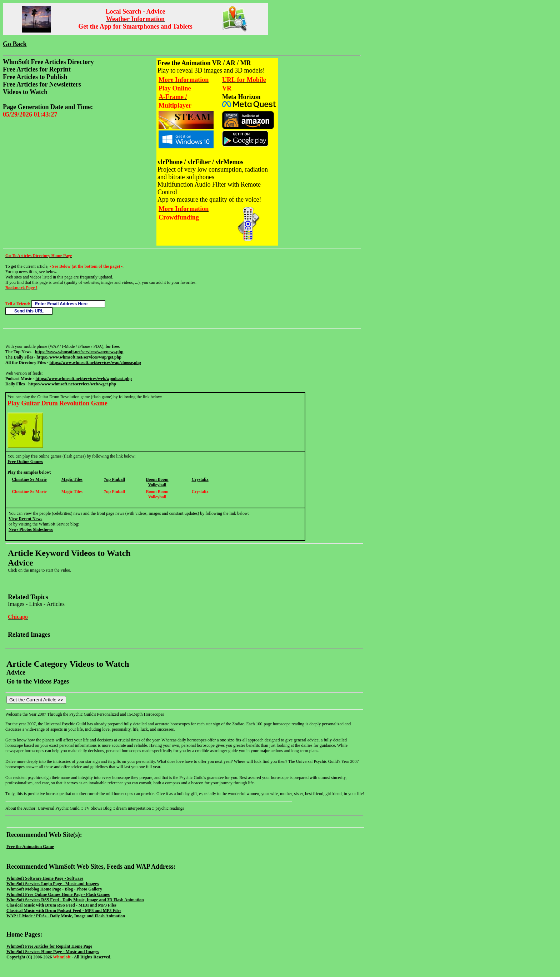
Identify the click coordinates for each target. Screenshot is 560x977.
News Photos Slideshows (31, 529)
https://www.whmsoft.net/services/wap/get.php (79, 357)
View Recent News (25, 519)
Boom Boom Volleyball (157, 482)
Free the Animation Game (30, 847)
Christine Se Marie (29, 479)
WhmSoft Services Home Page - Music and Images (53, 952)
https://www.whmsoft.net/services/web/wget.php (72, 384)
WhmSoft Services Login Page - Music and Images (52, 884)
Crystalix (200, 479)
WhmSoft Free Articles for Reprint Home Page (49, 946)
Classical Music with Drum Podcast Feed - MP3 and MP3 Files (64, 911)
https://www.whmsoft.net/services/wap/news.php (79, 352)
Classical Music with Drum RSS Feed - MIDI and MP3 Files (61, 905)
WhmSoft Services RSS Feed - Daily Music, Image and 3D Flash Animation (75, 900)
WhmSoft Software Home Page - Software (45, 878)
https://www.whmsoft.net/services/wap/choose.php (95, 362)
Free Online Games (25, 462)
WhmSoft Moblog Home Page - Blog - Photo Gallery (54, 889)
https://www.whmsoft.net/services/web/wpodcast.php (84, 379)
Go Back (15, 44)
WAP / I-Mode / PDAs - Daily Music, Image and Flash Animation (66, 916)
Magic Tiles (72, 479)
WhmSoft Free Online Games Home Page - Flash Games (58, 894)
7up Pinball (114, 479)
